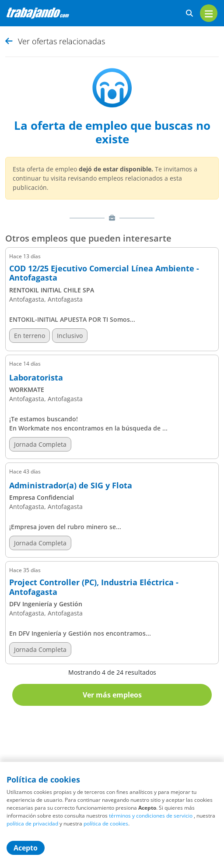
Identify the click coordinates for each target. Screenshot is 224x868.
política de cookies (106, 824)
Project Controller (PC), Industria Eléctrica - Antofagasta (94, 587)
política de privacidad (32, 824)
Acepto (26, 848)
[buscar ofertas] (189, 13)
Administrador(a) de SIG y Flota (71, 486)
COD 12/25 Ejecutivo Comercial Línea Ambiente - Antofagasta (104, 273)
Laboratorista (36, 378)
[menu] (209, 13)
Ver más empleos (112, 695)
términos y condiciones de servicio (151, 816)
